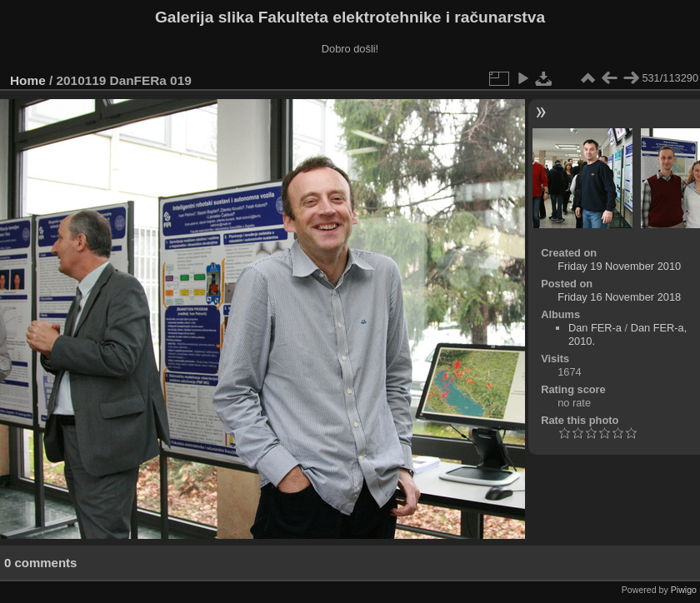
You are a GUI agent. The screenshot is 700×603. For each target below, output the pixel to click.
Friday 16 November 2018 (619, 297)
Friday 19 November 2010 (619, 266)
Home (28, 80)
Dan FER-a (595, 328)
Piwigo (684, 590)
